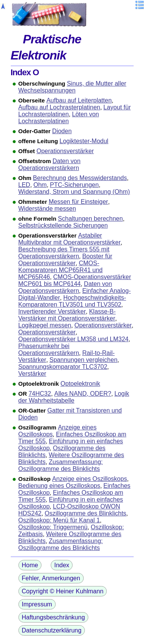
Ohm (40, 185)
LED (24, 185)
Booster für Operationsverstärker (65, 260)
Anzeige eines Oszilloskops (90, 479)
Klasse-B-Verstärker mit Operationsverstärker (67, 315)
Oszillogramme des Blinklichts (85, 513)
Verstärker (32, 374)
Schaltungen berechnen (90, 219)
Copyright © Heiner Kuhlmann (63, 591)
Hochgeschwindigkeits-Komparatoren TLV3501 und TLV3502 (72, 301)
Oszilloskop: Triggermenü (53, 527)
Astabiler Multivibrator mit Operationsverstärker (70, 239)
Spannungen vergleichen (84, 360)
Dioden (62, 131)
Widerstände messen (47, 209)
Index (62, 565)
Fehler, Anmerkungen (51, 578)
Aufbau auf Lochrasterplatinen (59, 107)
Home (30, 565)
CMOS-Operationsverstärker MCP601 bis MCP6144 (75, 280)
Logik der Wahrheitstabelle (74, 397)
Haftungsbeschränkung (54, 617)
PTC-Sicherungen (74, 185)
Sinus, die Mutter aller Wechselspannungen (72, 87)
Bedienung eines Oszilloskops (59, 486)
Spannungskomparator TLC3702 (63, 367)
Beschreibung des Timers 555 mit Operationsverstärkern (64, 253)
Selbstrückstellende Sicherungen (63, 225)
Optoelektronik (80, 384)
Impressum (37, 604)
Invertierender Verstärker (52, 311)
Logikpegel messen (45, 325)
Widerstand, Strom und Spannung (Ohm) (74, 192)
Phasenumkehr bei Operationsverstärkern (49, 349)
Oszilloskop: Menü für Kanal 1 (59, 520)
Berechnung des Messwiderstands (80, 178)
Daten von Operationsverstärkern (50, 164)
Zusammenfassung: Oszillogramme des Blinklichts (61, 465)
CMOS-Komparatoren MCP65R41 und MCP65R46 (61, 270)
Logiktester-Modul (84, 141)
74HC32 (40, 394)
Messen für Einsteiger (79, 202)
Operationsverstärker (65, 151)
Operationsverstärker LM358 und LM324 (74, 339)
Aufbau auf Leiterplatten (79, 100)
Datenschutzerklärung (52, 630)
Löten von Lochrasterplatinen (59, 118)
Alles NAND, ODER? (83, 394)
